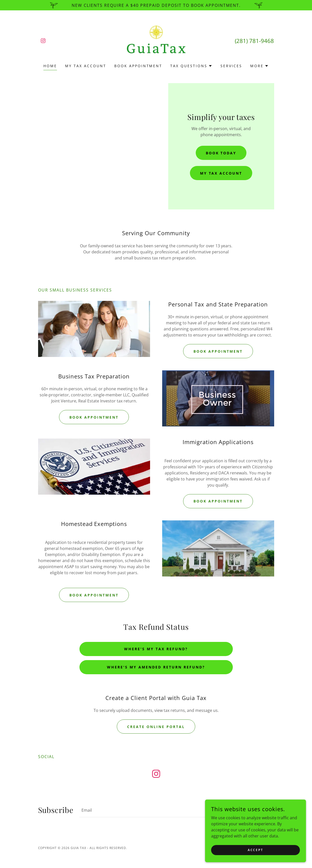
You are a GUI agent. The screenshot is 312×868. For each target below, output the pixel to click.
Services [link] (231, 66)
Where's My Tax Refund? (156, 649)
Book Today (221, 153)
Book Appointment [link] (138, 66)
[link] (43, 41)
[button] (191, 66)
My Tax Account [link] (86, 66)
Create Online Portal (156, 727)
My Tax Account (221, 173)
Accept (255, 850)
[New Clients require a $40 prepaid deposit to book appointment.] (156, 5)
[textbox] (154, 810)
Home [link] (50, 66)
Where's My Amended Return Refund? (156, 667)
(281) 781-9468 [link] (254, 41)
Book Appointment (218, 351)
